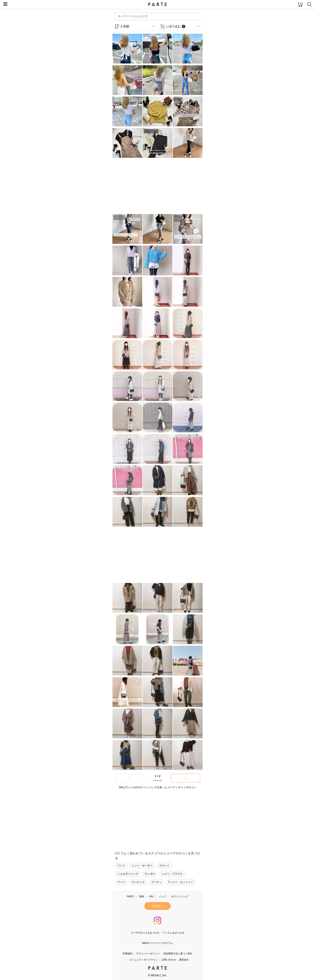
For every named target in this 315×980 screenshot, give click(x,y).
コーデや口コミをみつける (145, 933)
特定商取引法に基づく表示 (178, 953)
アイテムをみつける (174, 933)
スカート (164, 865)
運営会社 (184, 960)
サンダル (150, 874)
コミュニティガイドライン (143, 960)
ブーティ (156, 882)
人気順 (125, 26)
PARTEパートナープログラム (157, 943)
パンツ (121, 865)
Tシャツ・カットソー (181, 882)
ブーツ (121, 882)
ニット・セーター (142, 865)
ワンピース (138, 882)
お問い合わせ (169, 960)
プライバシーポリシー (148, 953)
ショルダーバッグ (128, 874)
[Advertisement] (147, 186)
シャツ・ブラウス (172, 874)
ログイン (157, 906)
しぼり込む (175, 26)
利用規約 (128, 953)
